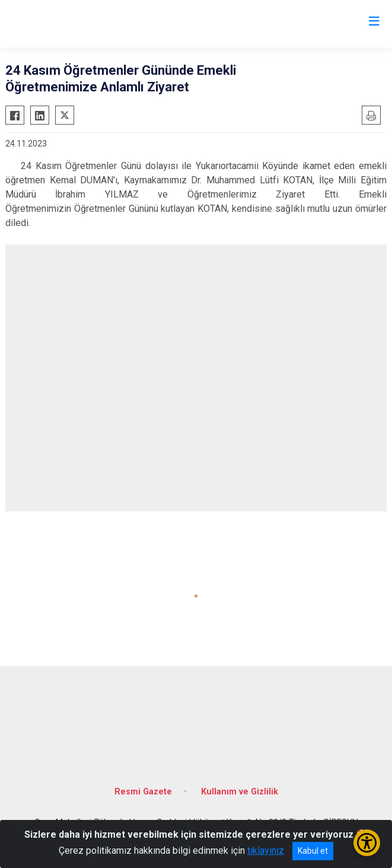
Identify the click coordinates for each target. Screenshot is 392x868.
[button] (196, 596)
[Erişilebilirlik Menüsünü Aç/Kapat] (367, 843)
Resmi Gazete (143, 792)
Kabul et (313, 851)
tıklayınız (266, 850)
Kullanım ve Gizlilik (240, 792)
